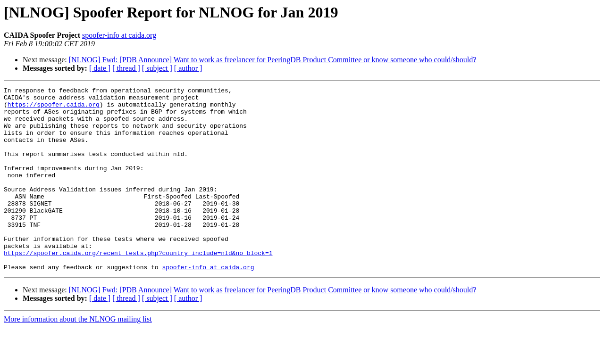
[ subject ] (157, 68)
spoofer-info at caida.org (119, 35)
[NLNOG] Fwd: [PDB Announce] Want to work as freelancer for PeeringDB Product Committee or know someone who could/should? (273, 60)
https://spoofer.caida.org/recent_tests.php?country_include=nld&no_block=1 (138, 287)
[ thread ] (126, 68)
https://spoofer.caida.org (54, 108)
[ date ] (100, 68)
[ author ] (188, 68)
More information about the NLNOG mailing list (78, 356)
